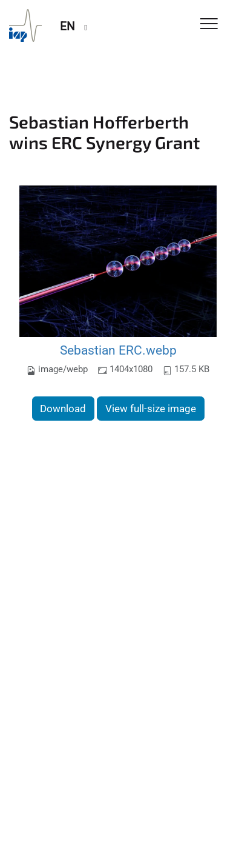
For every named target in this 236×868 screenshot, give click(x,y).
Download (63, 409)
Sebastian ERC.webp (118, 350)
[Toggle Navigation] (209, 25)
